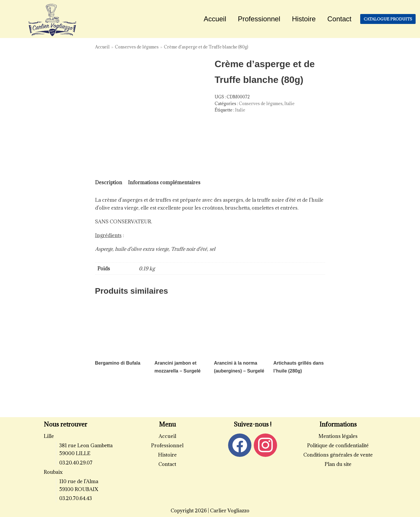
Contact (339, 19)
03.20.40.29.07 (76, 463)
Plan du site (338, 464)
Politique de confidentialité (338, 445)
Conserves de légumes (137, 47)
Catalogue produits (388, 19)
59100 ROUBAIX (79, 489)
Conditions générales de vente (338, 455)
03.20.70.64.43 (76, 498)
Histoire (304, 19)
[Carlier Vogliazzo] (52, 20)
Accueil (215, 19)
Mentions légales (338, 436)
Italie (289, 103)
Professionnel (259, 19)
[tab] (109, 183)
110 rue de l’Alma (79, 481)
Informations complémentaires (164, 182)
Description (109, 182)
